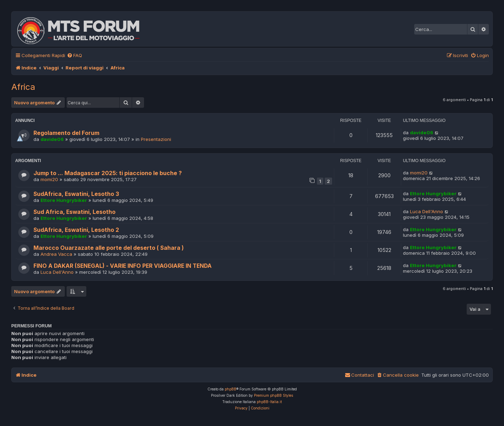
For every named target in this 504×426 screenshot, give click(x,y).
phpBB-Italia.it (269, 402)
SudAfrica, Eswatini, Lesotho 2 (76, 230)
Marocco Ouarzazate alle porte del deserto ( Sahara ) (109, 248)
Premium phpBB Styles (273, 395)
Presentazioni (156, 139)
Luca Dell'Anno (427, 211)
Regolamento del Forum (66, 133)
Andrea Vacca (56, 254)
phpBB (231, 389)
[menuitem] (74, 55)
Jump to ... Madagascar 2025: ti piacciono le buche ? (108, 173)
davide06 (52, 139)
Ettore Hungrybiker (64, 200)
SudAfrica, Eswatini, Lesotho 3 (76, 194)
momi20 (49, 179)
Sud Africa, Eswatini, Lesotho (74, 212)
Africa (23, 87)
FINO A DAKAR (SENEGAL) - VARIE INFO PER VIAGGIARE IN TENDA (123, 266)
